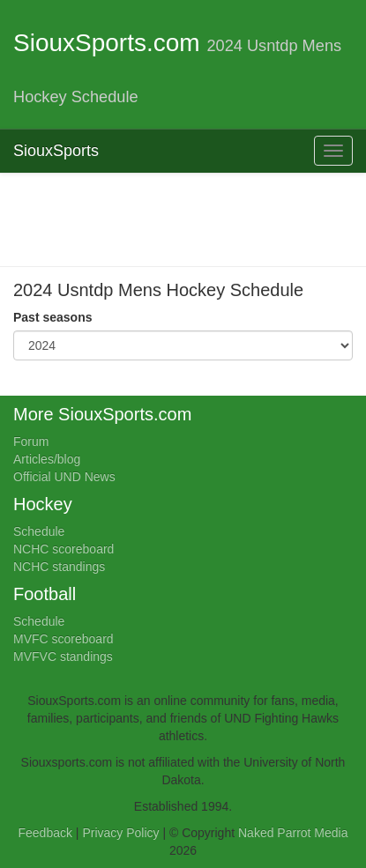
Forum (31, 441)
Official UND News (64, 477)
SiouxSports (56, 151)
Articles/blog (47, 459)
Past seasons (53, 317)
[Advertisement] (190, 218)
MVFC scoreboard (63, 639)
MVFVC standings (63, 657)
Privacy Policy (120, 833)
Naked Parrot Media (293, 833)
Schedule (39, 531)
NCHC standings (59, 567)
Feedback (45, 833)
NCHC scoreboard (63, 549)
